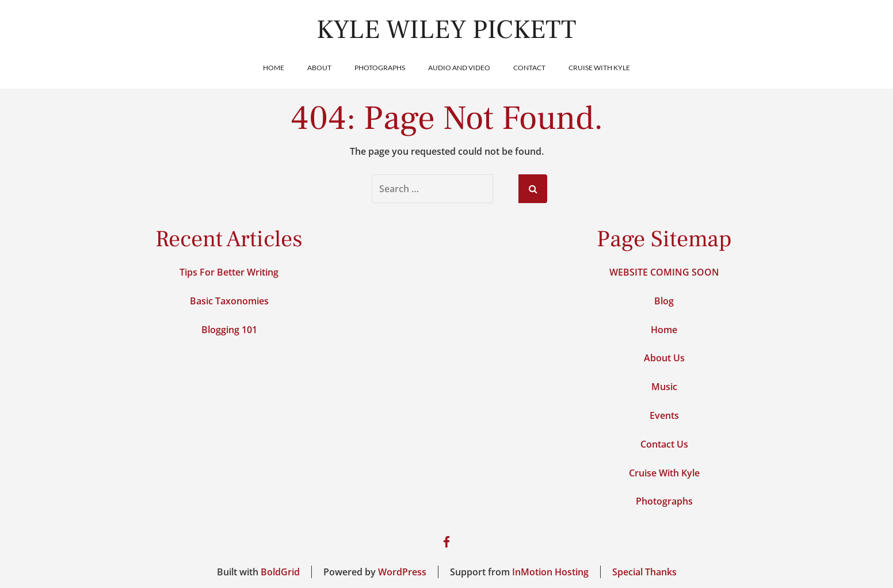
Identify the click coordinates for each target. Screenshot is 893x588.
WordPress (402, 572)
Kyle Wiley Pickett (446, 30)
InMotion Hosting (550, 572)
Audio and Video (459, 68)
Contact (529, 68)
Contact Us (664, 444)
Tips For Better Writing (229, 272)
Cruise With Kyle (599, 68)
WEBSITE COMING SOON (664, 272)
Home (274, 68)
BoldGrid (280, 572)
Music (664, 387)
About (319, 68)
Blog (664, 301)
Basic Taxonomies (229, 301)
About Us (664, 358)
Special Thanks (644, 572)
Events (664, 415)
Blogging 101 (229, 330)
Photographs (380, 68)
